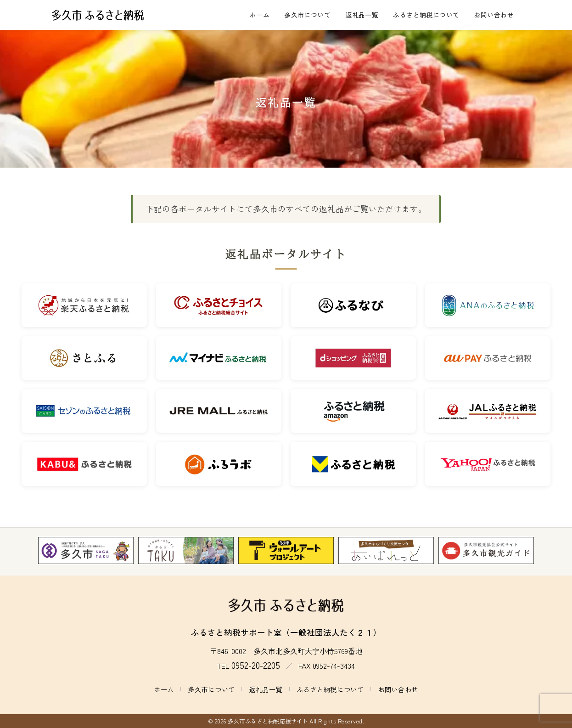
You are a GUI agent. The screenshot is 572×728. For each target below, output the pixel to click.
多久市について (307, 15)
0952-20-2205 (256, 665)
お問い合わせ (494, 15)
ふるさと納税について (426, 15)
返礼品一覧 (362, 15)
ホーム (260, 15)
